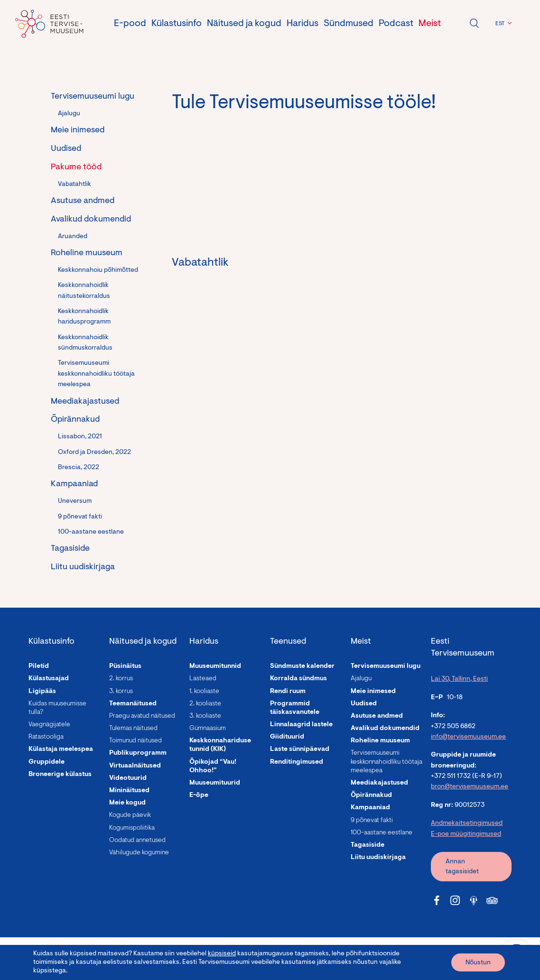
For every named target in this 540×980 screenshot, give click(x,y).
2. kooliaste (205, 704)
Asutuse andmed (83, 201)
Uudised (66, 149)
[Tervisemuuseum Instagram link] (455, 900)
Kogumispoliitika (132, 828)
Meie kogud (127, 803)
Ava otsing (474, 23)
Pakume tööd (76, 167)
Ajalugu (69, 114)
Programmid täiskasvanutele (295, 708)
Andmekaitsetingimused (467, 823)
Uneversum (75, 501)
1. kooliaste (204, 692)
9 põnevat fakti (80, 517)
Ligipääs (42, 692)
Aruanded (73, 237)
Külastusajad (49, 679)
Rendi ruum (288, 692)
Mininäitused (129, 791)
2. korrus (121, 679)
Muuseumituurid (215, 783)
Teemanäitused (133, 704)
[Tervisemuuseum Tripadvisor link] (492, 900)
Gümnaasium (208, 729)
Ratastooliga (46, 737)
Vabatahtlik (74, 185)
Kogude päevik (130, 815)
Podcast (396, 24)
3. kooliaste (205, 716)
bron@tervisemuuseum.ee (470, 787)
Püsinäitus (125, 666)
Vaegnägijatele (49, 725)
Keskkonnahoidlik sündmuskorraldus (85, 343)
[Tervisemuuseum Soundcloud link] (474, 900)
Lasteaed (203, 679)
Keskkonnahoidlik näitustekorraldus (84, 291)
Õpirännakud (75, 420)
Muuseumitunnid (215, 666)
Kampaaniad (74, 484)
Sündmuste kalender (302, 666)
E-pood (130, 24)
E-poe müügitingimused (466, 834)
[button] (502, 24)
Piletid (39, 666)
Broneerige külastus (60, 775)
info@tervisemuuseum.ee (468, 737)
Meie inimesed (78, 130)
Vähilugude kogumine (139, 853)
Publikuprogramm (138, 753)
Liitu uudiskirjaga (83, 567)
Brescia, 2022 (79, 468)
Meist (430, 24)
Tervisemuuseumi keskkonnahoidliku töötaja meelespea (96, 374)
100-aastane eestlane (91, 532)
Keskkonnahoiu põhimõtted (98, 270)
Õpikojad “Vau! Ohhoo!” (213, 767)
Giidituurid (287, 737)
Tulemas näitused (133, 729)
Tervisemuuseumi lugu (93, 97)
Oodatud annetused (137, 841)
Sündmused (349, 24)
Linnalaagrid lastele (301, 725)
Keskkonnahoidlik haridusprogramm (84, 317)
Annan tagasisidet (462, 867)
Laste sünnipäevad (300, 749)
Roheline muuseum (87, 253)
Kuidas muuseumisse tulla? (57, 708)
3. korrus (121, 692)
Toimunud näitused (135, 741)
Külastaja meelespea (61, 749)
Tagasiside (70, 549)
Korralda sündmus (298, 679)
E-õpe (199, 795)
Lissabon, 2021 (80, 437)
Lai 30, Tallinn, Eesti (459, 679)
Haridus (303, 24)
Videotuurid (128, 778)
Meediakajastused (85, 402)
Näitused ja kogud (244, 24)
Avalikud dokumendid (91, 220)
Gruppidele (47, 762)
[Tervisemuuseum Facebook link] (437, 900)
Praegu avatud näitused (142, 716)
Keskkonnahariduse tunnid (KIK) (220, 745)
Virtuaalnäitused (135, 766)
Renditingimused (297, 762)
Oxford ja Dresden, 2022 (94, 453)
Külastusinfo (177, 24)
